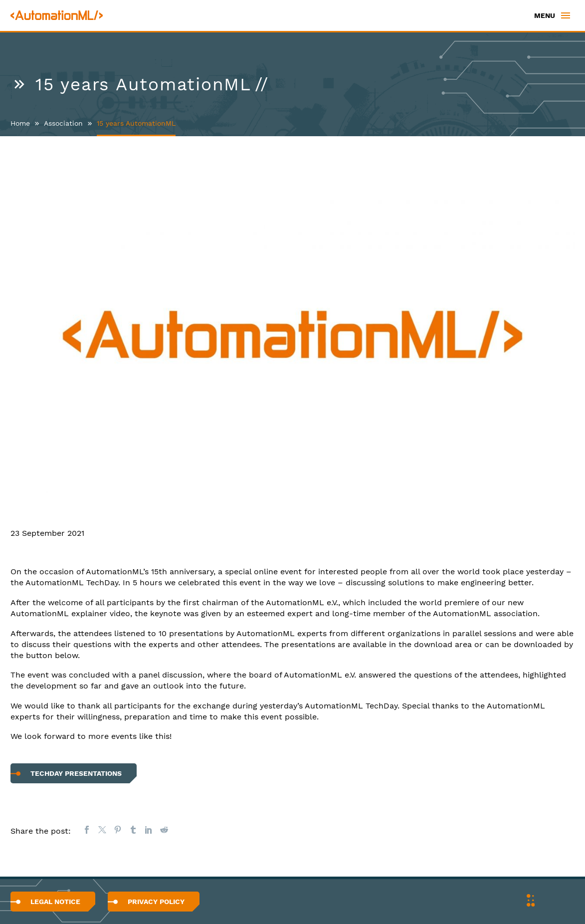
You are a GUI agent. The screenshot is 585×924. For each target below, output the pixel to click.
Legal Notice (55, 902)
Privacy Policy (156, 902)
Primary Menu (566, 15)
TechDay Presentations (76, 773)
